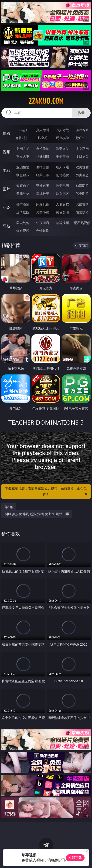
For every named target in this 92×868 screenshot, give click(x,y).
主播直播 (62, 156)
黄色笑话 (62, 212)
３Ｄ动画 (82, 148)
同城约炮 (23, 223)
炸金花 (43, 138)
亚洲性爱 (23, 167)
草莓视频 (62, 223)
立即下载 (75, 858)
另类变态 (82, 175)
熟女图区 (62, 193)
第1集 (9, 507)
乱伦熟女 (62, 175)
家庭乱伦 (43, 204)
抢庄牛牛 (82, 138)
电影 (7, 170)
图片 (7, 189)
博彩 (7, 133)
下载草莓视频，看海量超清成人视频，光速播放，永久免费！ (47, 492)
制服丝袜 (23, 175)
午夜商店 (43, 223)
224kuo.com (46, 101)
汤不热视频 (82, 223)
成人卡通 (62, 167)
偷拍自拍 (43, 167)
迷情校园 (23, 212)
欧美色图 (62, 186)
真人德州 (43, 130)
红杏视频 (23, 231)
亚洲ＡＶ (23, 148)
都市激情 (23, 204)
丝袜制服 (43, 156)
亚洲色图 (43, 186)
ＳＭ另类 (82, 156)
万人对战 (62, 130)
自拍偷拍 (43, 148)
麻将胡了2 (23, 138)
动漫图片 (82, 186)
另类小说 (43, 212)
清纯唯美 (43, 193)
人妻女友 (62, 204)
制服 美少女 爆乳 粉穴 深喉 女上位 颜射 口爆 (37, 514)
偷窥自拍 (23, 186)
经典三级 (43, 175)
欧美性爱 (82, 167)
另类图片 (82, 193)
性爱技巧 (82, 212)
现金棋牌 (62, 138)
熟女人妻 (23, 156)
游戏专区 (82, 130)
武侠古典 (82, 204)
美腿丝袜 (23, 193)
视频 (7, 152)
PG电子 (23, 130)
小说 (7, 208)
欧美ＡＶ (62, 148)
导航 (7, 226)
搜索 (81, 113)
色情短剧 (43, 231)
